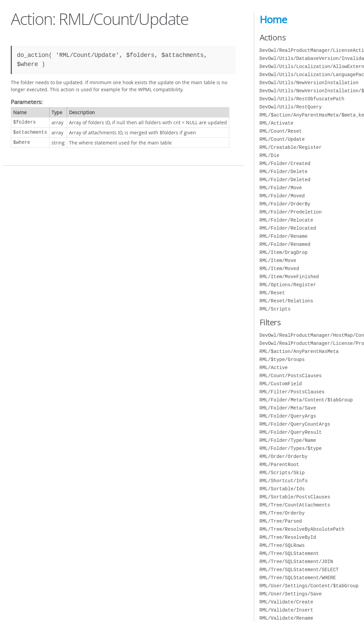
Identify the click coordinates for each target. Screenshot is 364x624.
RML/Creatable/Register (291, 147)
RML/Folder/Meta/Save (288, 408)
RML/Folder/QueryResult (291, 432)
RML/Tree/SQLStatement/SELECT (299, 570)
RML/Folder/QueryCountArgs (295, 424)
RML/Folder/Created (285, 163)
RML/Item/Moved (279, 269)
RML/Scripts (275, 309)
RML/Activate (277, 123)
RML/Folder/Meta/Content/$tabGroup (306, 400)
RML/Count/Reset (281, 131)
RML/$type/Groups (282, 359)
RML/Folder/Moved (282, 196)
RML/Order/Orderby (284, 456)
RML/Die (270, 155)
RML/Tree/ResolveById (288, 537)
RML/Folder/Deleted (285, 180)
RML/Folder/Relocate (287, 220)
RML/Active (274, 368)
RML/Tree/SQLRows (282, 545)
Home (273, 20)
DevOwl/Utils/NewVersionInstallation (309, 83)
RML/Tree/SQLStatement (289, 553)
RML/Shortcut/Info (284, 481)
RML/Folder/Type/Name (288, 440)
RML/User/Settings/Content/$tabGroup (309, 586)
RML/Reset (272, 293)
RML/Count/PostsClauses (291, 376)
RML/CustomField (281, 384)
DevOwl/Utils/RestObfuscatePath (302, 99)
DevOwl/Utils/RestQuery (291, 107)
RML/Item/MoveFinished (289, 277)
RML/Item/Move (278, 260)
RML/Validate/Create (287, 602)
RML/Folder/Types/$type (291, 448)
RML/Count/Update (282, 139)
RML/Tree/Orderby (282, 513)
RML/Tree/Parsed (281, 521)
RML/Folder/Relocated (288, 228)
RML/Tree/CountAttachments (295, 505)
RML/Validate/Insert (287, 610)
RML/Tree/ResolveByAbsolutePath (302, 529)
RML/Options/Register (288, 285)
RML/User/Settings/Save (291, 594)
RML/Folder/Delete (284, 172)
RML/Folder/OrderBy (285, 204)
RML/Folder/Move (281, 188)
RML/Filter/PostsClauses (292, 392)
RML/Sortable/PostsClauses (295, 497)
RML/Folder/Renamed (285, 244)
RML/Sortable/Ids (282, 489)
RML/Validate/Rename (287, 618)
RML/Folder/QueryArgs (288, 416)
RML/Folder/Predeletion (291, 212)
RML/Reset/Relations (287, 301)
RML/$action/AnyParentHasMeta (299, 351)
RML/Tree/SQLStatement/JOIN (296, 562)
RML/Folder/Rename (284, 236)
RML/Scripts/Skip (282, 473)
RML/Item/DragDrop (284, 252)
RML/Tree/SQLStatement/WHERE (298, 578)
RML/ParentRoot (279, 465)
